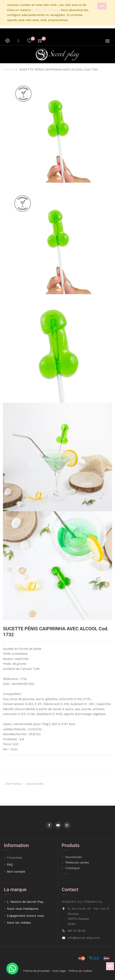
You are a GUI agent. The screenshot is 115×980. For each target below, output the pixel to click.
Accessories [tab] (35, 784)
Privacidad (15, 858)
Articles (9, 70)
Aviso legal (59, 971)
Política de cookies (80, 971)
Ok (102, 6)
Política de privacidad (36, 971)
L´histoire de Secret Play (25, 902)
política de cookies (45, 10)
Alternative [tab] (13, 784)
